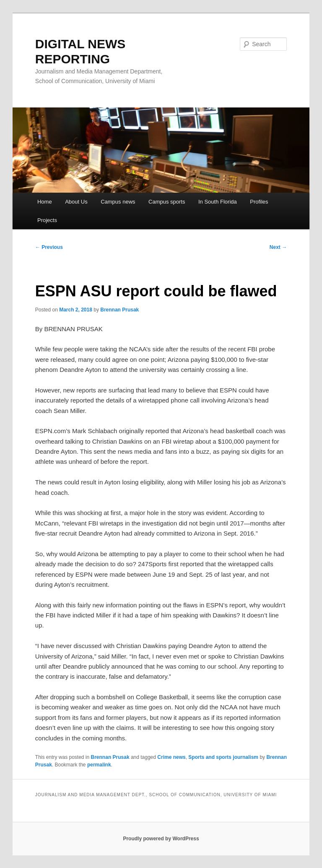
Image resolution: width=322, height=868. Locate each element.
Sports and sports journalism (223, 757)
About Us (76, 202)
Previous (49, 247)
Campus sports (167, 202)
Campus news (118, 202)
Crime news (171, 757)
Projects (47, 220)
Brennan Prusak (119, 310)
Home (45, 202)
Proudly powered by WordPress (161, 839)
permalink (99, 765)
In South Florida (218, 202)
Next (278, 247)
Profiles (259, 202)
